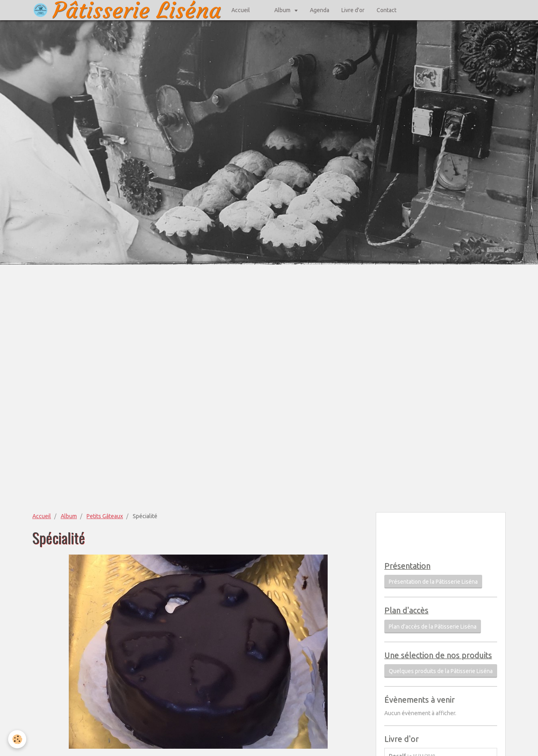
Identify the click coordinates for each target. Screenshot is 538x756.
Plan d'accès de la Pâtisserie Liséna (433, 627)
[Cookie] (17, 739)
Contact (387, 10)
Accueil (241, 10)
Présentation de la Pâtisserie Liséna (433, 582)
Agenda (320, 10)
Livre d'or (353, 10)
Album (283, 10)
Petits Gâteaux (105, 516)
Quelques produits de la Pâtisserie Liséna (441, 671)
